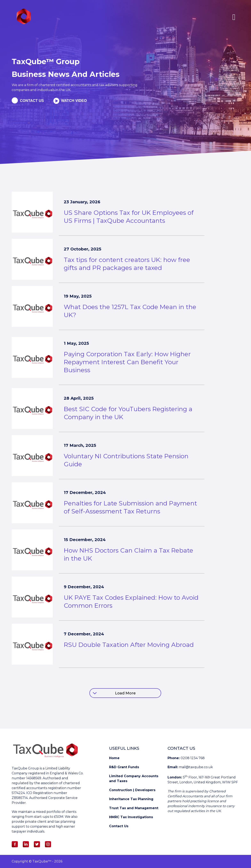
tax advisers (109, 85)
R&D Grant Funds (124, 767)
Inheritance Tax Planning (131, 799)
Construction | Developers (132, 790)
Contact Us (119, 826)
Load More (125, 693)
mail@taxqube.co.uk (196, 767)
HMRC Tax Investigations (131, 817)
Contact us (32, 101)
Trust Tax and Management (134, 808)
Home (114, 758)
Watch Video (74, 101)
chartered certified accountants (64, 85)
